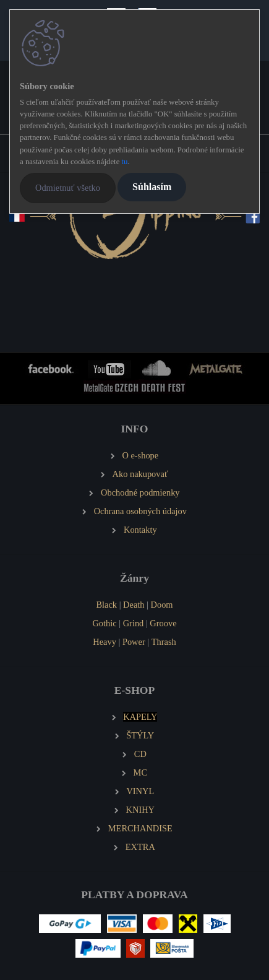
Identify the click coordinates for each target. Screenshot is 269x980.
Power (134, 642)
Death (134, 605)
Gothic (104, 623)
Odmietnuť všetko (68, 188)
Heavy (105, 642)
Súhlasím (152, 187)
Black (106, 605)
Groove (163, 623)
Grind (134, 623)
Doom (162, 605)
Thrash (164, 642)
